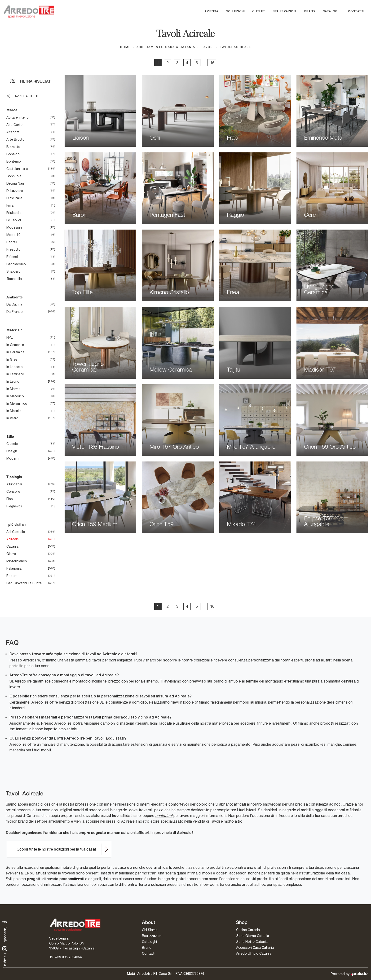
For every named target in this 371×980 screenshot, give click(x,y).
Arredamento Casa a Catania (166, 47)
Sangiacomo (16, 264)
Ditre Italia (14, 198)
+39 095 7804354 (68, 957)
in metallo (14, 411)
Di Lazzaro (15, 191)
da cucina (14, 304)
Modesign (14, 227)
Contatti (356, 11)
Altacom (13, 132)
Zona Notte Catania (252, 942)
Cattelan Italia (17, 169)
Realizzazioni (285, 11)
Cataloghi (332, 11)
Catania (12, 546)
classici (12, 444)
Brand (310, 11)
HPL (9, 337)
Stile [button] (10, 436)
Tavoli (208, 47)
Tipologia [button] (14, 477)
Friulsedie (14, 213)
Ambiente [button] (15, 297)
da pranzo (15, 312)
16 (212, 63)
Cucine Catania (248, 930)
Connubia (14, 176)
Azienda (211, 11)
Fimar (11, 205)
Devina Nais (15, 183)
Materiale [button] (15, 330)
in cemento (15, 345)
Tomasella (14, 279)
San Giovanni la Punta (24, 583)
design (12, 451)
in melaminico (17, 404)
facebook (5, 931)
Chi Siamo (150, 930)
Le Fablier (14, 220)
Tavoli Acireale (235, 47)
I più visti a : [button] (16, 524)
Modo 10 (13, 235)
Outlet (259, 11)
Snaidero (13, 271)
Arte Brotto (15, 139)
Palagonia (14, 568)
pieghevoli (14, 506)
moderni (13, 458)
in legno (13, 381)
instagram (5, 957)
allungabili (14, 484)
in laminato (15, 374)
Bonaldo (13, 154)
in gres (12, 359)
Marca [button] (12, 110)
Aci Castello (16, 532)
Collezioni (235, 11)
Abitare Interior (18, 117)
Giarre (11, 554)
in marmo (13, 389)
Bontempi (14, 161)
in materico (15, 396)
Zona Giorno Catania (253, 936)
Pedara (12, 576)
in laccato (15, 367)
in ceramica (15, 352)
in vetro (12, 418)
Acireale (13, 539)
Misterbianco (17, 561)
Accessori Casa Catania (255, 948)
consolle (13, 492)
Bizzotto (13, 147)
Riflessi (12, 257)
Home (125, 47)
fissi (10, 499)
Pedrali (12, 242)
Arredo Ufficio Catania (254, 953)
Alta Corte (14, 125)
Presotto (13, 249)
